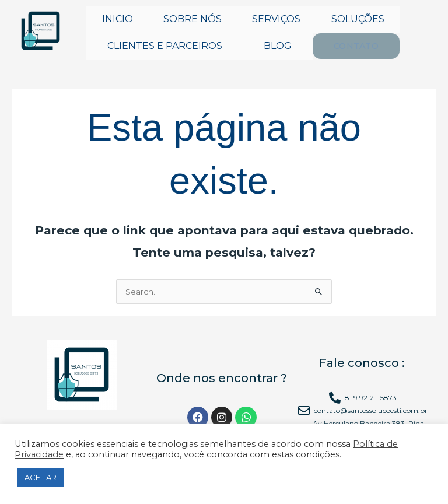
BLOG (278, 46)
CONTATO (356, 46)
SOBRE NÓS (192, 19)
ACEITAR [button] (41, 477)
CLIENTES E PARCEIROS (165, 46)
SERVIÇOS (276, 19)
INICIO (118, 19)
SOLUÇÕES (358, 19)
